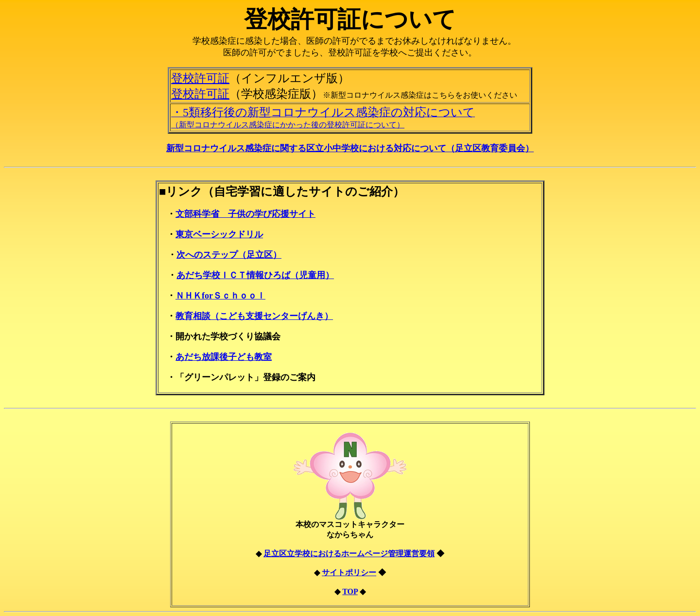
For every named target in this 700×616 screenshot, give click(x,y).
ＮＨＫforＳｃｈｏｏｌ (220, 296)
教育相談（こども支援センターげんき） (254, 316)
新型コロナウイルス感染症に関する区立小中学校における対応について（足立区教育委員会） (350, 148)
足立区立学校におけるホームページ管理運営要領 (349, 554)
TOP (350, 591)
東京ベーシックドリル (219, 234)
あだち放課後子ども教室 (224, 357)
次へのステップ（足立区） (229, 255)
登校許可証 (200, 78)
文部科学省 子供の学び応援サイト (245, 214)
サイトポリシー (349, 572)
